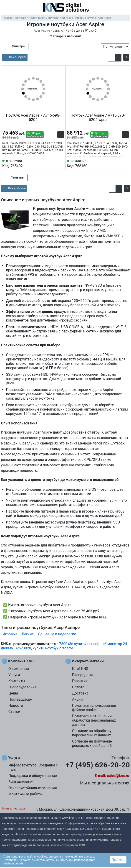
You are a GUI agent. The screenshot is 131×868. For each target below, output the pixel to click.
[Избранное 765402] (61, 163)
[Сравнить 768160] (118, 163)
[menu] (5, 8)
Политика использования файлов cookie (94, 708)
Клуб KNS (80, 669)
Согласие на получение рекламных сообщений (92, 743)
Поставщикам (20, 699)
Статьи (14, 712)
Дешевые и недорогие (57, 634)
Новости (16, 706)
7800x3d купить (72, 644)
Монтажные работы (26, 794)
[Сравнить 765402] (53, 163)
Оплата (78, 687)
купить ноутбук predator (53, 648)
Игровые (10, 634)
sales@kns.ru (118, 776)
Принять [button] (118, 860)
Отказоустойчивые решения (33, 788)
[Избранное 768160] (125, 163)
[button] (111, 58)
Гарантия (80, 681)
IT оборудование (23, 687)
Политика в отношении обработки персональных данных (94, 720)
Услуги (14, 675)
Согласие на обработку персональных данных (92, 733)
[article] (15, 57)
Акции (77, 699)
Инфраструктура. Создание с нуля (33, 767)
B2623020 (23, 648)
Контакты (17, 681)
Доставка (80, 693)
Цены (13, 693)
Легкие (28, 634)
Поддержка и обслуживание (33, 776)
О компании (19, 669)
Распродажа (83, 675)
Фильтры (15, 46)
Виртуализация (21, 782)
